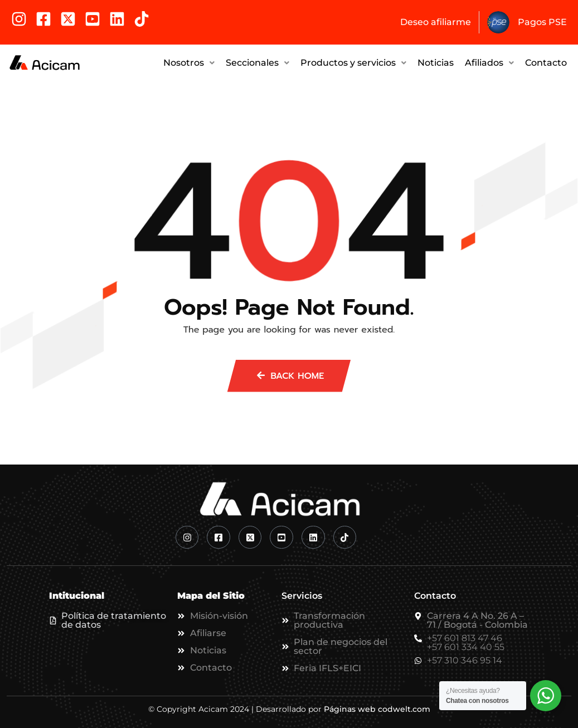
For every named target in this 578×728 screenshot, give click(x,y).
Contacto (546, 62)
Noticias (436, 62)
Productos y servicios (353, 62)
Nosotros (189, 62)
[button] (189, 62)
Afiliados (489, 62)
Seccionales (258, 62)
